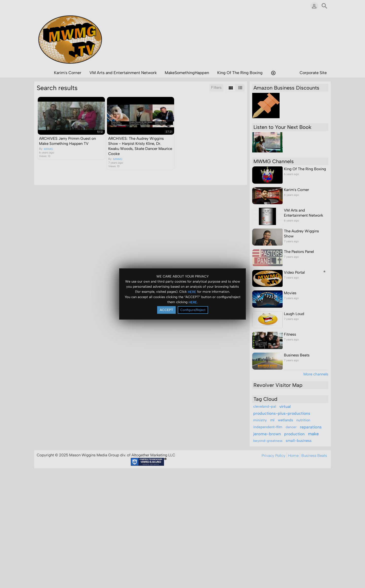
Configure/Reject (193, 310)
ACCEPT (166, 310)
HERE (192, 292)
